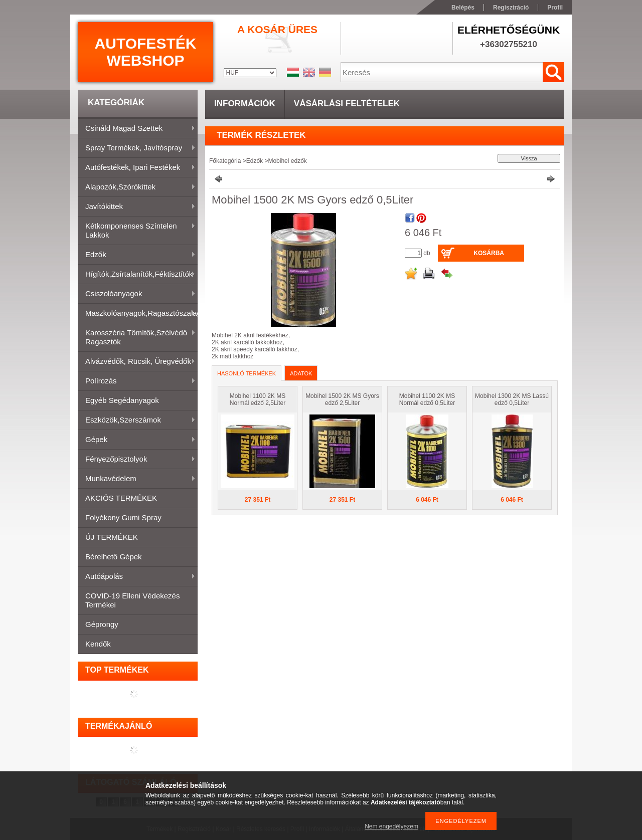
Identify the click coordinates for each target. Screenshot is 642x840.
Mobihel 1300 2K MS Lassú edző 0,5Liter (512, 399)
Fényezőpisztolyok (137, 460)
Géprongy (102, 624)
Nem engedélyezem (391, 826)
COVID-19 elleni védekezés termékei (132, 600)
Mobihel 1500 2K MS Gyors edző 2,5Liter (342, 399)
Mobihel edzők (287, 161)
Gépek (137, 440)
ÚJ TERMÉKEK (112, 537)
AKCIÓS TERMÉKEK (121, 498)
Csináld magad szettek (137, 129)
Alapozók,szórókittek (137, 187)
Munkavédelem (137, 479)
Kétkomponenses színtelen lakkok (137, 230)
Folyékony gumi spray (123, 517)
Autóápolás (137, 577)
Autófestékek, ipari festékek (137, 168)
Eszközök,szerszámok (137, 421)
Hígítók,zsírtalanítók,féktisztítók (137, 275)
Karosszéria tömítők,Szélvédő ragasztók (137, 337)
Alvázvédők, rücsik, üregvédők (137, 362)
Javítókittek (137, 207)
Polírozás (137, 381)
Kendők (98, 644)
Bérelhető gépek (114, 557)
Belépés (463, 8)
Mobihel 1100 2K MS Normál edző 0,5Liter (427, 399)
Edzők (137, 255)
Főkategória (225, 161)
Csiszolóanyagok (137, 294)
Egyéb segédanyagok (122, 400)
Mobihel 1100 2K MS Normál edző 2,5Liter (258, 399)
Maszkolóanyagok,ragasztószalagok (138, 314)
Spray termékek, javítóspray (137, 148)
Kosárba (489, 253)
